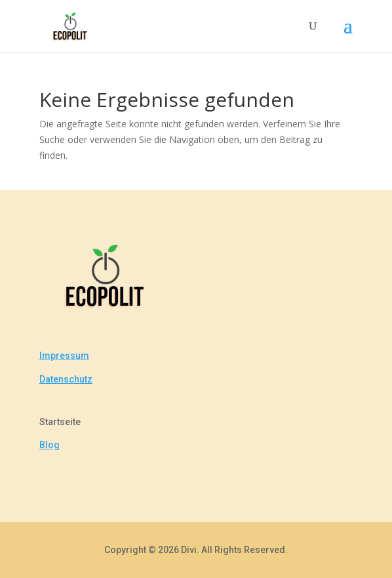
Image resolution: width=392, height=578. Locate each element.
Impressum (64, 356)
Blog (49, 445)
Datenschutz (66, 379)
